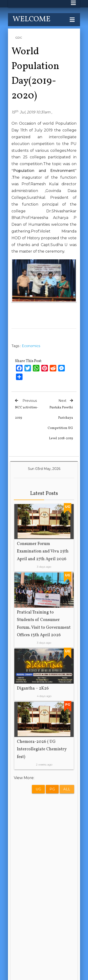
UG (38, 789)
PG (52, 789)
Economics (31, 346)
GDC (19, 38)
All (67, 789)
